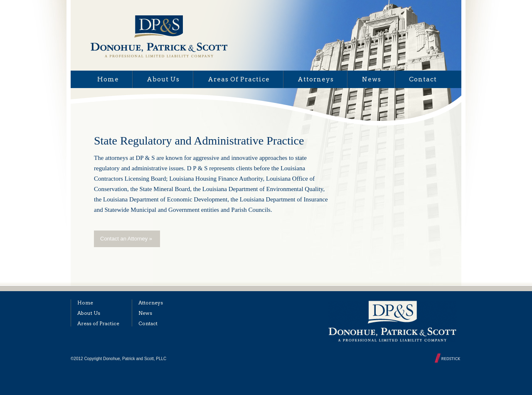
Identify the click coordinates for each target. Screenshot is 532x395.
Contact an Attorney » (126, 239)
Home (108, 79)
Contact (423, 79)
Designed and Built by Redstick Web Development (448, 358)
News (372, 79)
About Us (163, 79)
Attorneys (316, 79)
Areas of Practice (239, 79)
